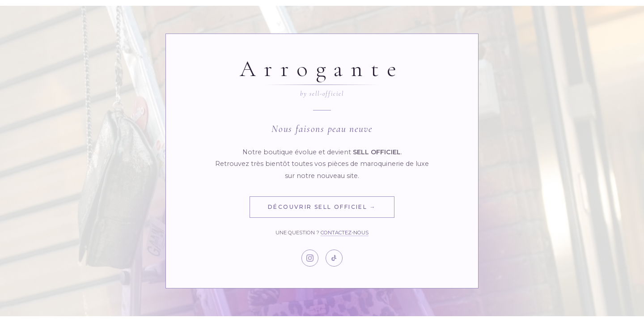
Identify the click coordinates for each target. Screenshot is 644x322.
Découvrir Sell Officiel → (322, 207)
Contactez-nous (345, 233)
